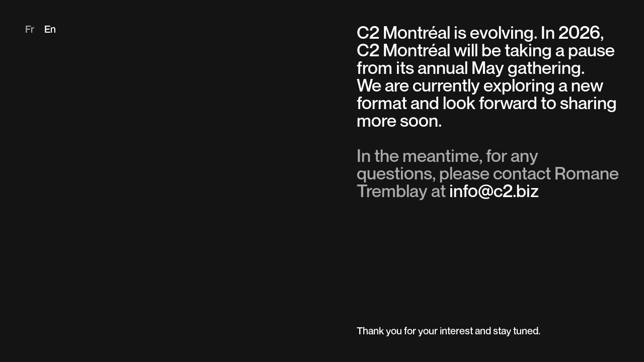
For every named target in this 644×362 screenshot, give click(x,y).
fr (30, 30)
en (50, 30)
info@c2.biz (494, 192)
